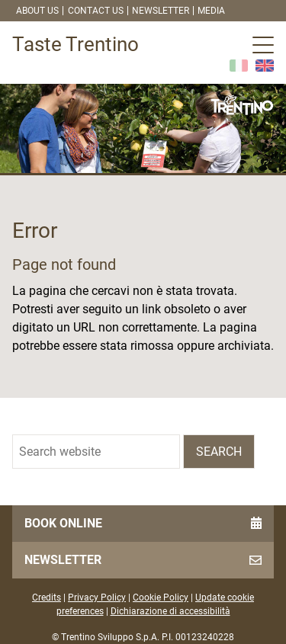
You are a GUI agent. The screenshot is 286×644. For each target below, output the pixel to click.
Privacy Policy (97, 598)
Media (211, 11)
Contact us (96, 11)
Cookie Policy (161, 598)
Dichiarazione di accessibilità (170, 611)
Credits (47, 598)
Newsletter (161, 11)
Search (219, 452)
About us (37, 11)
